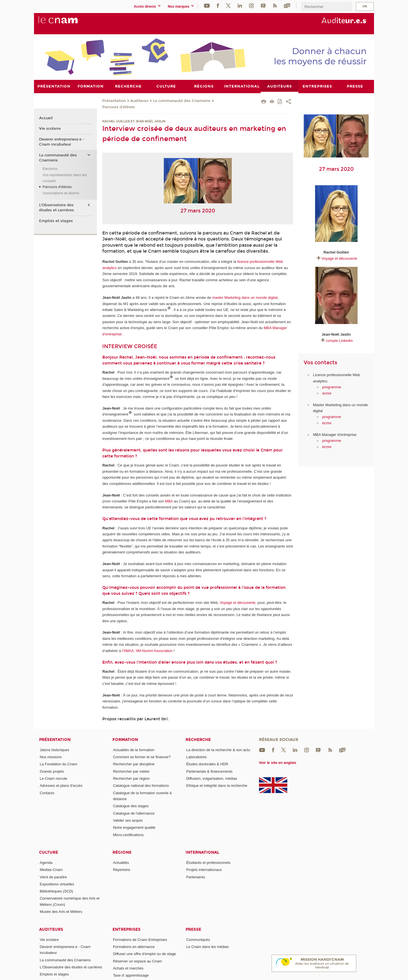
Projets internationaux (204, 870)
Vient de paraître (53, 877)
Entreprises (127, 929)
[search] (326, 7)
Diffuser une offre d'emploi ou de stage (144, 954)
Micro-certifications (128, 835)
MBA (169, 501)
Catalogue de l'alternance (134, 813)
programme (331, 387)
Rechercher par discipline (134, 764)
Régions (122, 852)
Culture (49, 852)
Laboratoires (196, 757)
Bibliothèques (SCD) (56, 891)
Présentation (114, 101)
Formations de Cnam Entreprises (140, 939)
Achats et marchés (128, 968)
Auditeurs (139, 101)
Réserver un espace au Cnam (138, 961)
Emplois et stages (56, 221)
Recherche (198, 739)
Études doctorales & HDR (207, 764)
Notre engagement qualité (134, 827)
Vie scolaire (50, 129)
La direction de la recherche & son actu (218, 750)
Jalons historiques (54, 750)
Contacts (47, 793)
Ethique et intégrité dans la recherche (217, 786)
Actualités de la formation (134, 750)
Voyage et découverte (238, 603)
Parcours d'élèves (119, 107)
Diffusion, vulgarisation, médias (212, 778)
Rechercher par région (131, 778)
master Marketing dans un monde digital (245, 298)
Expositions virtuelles (57, 884)
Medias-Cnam (51, 870)
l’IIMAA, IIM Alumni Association (147, 650)
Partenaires (195, 877)
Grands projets (52, 771)
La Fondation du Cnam (58, 764)
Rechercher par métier (131, 771)
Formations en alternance (134, 946)
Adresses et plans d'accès (61, 786)
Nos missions (51, 757)
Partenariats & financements (209, 771)
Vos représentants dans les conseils (65, 178)
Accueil (46, 118)
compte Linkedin (339, 340)
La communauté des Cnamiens (182, 101)
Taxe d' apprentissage (131, 975)
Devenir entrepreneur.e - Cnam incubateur (62, 142)
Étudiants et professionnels (208, 862)
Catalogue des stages (131, 806)
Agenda (46, 862)
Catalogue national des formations (141, 786)
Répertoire (122, 870)
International (202, 852)
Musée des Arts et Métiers (61, 912)
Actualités (121, 862)
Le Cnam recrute (53, 778)
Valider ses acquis (128, 820)
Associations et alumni (61, 193)
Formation (125, 739)
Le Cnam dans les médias (207, 946)
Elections (50, 169)
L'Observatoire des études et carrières (57, 208)
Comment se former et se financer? (142, 757)
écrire (327, 393)
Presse (193, 929)
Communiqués (198, 939)
